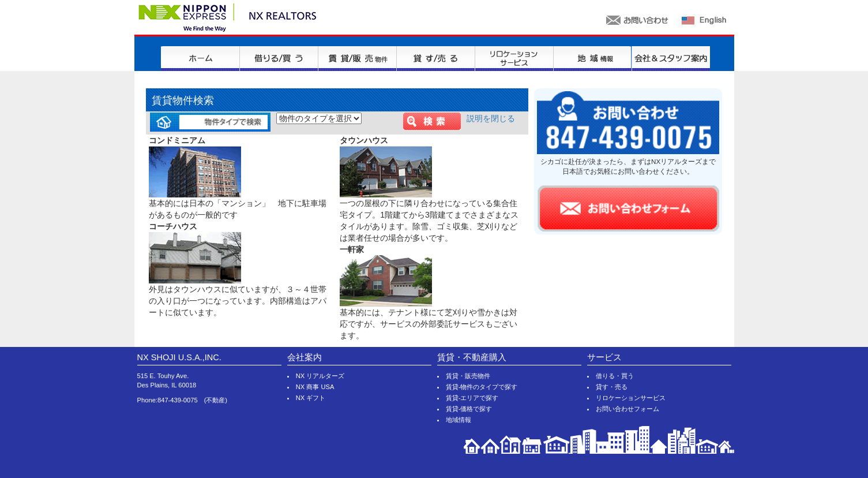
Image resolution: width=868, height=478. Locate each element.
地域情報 (459, 420)
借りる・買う (615, 376)
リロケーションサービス (631, 398)
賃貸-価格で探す (469, 409)
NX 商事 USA (315, 387)
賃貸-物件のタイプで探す (482, 387)
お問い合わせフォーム (627, 409)
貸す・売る (612, 387)
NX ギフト (311, 398)
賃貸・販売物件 (468, 376)
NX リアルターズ (320, 376)
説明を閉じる (491, 118)
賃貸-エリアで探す (472, 398)
